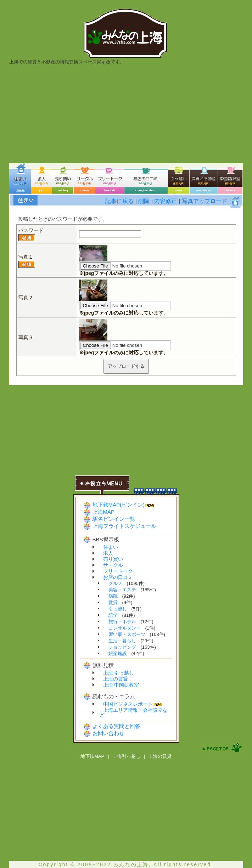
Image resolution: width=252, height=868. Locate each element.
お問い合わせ (108, 733)
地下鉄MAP (92, 756)
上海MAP (104, 512)
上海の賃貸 (116, 679)
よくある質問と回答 (116, 726)
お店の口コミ (118, 577)
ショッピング (122, 647)
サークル (113, 565)
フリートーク (118, 571)
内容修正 (166, 201)
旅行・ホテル (122, 622)
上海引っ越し (127, 756)
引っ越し (118, 609)
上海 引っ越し (119, 673)
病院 (113, 596)
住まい (111, 547)
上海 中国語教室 (121, 685)
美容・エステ (122, 590)
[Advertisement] (126, 114)
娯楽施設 (118, 653)
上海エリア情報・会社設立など (134, 712)
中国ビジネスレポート (128, 704)
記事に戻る (119, 201)
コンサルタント (125, 628)
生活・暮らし (122, 641)
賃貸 (113, 602)
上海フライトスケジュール (124, 526)
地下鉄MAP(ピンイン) (119, 505)
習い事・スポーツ (127, 634)
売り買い (113, 559)
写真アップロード (205, 201)
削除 (144, 201)
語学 (113, 615)
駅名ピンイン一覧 (114, 519)
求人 (108, 553)
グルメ (115, 583)
